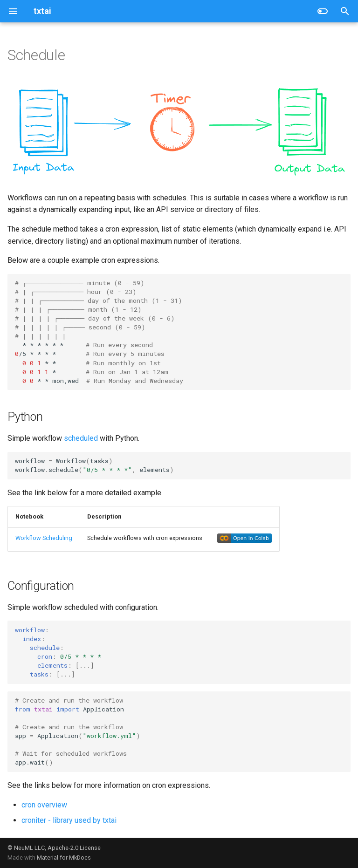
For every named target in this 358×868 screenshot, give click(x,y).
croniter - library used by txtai (69, 820)
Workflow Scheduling (44, 538)
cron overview (44, 805)
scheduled (81, 438)
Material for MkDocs (64, 858)
